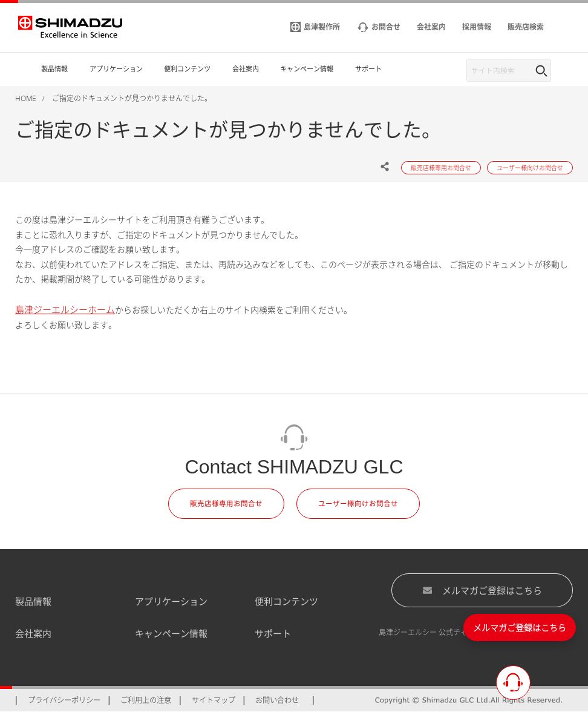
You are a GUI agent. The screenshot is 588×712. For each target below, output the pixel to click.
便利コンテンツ (286, 601)
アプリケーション (171, 601)
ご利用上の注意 (146, 700)
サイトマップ (214, 700)
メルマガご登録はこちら (482, 590)
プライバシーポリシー (64, 700)
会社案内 (33, 633)
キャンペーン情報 (171, 633)
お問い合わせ (277, 700)
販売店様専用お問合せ (226, 503)
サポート (273, 633)
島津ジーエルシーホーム (65, 309)
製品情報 (33, 601)
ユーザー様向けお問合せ (358, 503)
